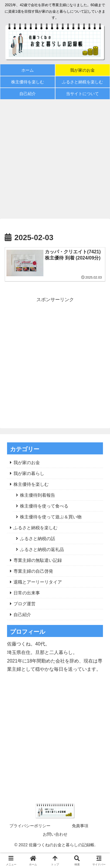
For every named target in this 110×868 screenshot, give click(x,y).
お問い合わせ (55, 834)
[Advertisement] (55, 159)
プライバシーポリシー (30, 826)
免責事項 (80, 826)
